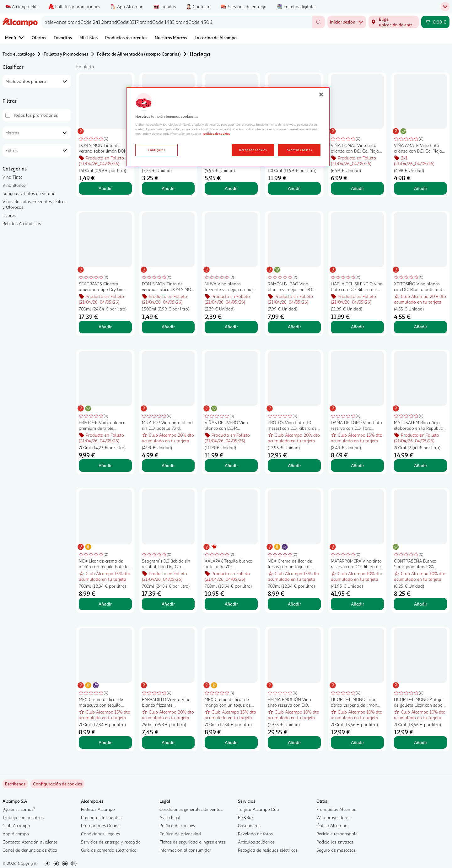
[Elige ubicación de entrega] (394, 22)
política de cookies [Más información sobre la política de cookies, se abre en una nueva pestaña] (217, 133)
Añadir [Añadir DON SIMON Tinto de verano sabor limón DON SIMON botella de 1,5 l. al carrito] (105, 188)
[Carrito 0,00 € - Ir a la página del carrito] (435, 22)
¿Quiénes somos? (19, 809)
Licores (9, 215)
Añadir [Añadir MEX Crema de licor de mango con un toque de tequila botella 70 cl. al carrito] (231, 742)
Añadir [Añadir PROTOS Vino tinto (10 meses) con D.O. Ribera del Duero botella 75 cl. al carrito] (294, 465)
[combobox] (177, 22)
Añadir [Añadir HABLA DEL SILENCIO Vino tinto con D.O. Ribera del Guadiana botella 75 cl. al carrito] (358, 327)
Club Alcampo (16, 825)
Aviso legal (170, 817)
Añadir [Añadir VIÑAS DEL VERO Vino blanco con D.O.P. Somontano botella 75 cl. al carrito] (231, 465)
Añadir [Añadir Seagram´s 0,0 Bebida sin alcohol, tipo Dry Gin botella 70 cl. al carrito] (168, 604)
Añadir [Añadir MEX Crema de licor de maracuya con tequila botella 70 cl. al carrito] (105, 742)
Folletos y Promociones (66, 54)
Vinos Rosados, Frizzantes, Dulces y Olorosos (34, 204)
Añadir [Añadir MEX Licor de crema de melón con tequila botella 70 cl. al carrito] (105, 604)
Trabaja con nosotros (23, 817)
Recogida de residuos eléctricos (268, 850)
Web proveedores (333, 817)
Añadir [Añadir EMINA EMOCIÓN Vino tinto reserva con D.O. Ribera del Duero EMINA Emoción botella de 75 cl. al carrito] (294, 742)
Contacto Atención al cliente (30, 842)
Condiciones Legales (100, 834)
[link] (57, 784)
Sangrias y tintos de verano (29, 193)
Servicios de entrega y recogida (111, 842)
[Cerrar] (321, 94)
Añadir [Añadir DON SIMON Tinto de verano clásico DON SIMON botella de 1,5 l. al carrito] (168, 327)
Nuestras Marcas (171, 38)
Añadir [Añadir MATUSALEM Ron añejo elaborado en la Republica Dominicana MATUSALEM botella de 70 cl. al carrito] (421, 465)
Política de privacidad (180, 834)
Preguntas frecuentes (101, 817)
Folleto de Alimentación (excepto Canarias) (139, 54)
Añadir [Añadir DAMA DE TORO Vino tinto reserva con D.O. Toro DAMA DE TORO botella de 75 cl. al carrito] (358, 465)
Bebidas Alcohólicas (22, 223)
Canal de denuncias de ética (30, 850)
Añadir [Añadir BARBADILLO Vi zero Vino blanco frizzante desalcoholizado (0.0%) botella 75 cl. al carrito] (168, 742)
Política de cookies (177, 825)
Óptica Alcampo (332, 825)
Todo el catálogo (19, 54)
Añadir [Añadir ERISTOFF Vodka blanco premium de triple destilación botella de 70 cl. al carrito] (105, 465)
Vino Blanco (14, 185)
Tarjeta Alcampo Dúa (258, 809)
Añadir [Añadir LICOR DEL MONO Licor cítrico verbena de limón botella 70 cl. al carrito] (358, 742)
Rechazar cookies (253, 150)
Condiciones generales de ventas (191, 809)
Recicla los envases (335, 842)
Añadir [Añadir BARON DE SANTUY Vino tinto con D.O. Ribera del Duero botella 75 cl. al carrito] (168, 188)
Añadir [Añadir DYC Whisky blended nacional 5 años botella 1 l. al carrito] (294, 188)
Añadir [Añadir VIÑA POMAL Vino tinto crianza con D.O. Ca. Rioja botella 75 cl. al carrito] (358, 188)
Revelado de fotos (255, 834)
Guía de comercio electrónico (109, 850)
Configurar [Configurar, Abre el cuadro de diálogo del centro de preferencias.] (156, 150)
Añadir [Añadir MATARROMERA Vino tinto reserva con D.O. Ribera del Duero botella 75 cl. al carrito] (358, 604)
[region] (228, 127)
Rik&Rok (246, 817)
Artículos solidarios (256, 842)
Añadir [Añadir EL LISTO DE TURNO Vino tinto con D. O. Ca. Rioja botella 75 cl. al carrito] (231, 188)
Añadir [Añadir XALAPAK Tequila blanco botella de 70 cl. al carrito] (231, 604)
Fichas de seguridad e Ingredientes (193, 842)
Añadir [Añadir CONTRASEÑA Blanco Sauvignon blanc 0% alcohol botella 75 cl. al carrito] (421, 604)
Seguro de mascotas (336, 850)
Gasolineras (249, 825)
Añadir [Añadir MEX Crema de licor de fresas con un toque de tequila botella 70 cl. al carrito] (294, 604)
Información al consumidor (185, 850)
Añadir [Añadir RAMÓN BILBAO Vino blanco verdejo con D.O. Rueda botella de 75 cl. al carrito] (294, 327)
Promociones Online (100, 825)
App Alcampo (16, 834)
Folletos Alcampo (98, 809)
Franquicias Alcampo (336, 809)
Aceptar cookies (299, 150)
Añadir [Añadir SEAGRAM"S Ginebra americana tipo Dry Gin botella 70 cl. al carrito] (105, 327)
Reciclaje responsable (337, 834)
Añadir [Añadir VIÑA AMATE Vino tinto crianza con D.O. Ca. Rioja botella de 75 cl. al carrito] (421, 188)
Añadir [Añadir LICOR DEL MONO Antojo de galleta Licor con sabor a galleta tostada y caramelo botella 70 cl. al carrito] (421, 742)
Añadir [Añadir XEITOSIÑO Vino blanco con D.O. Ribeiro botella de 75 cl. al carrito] (421, 327)
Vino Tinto (13, 177)
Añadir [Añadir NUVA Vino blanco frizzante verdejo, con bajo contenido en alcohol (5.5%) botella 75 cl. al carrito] (231, 327)
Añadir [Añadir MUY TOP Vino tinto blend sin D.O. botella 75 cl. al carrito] (168, 465)
